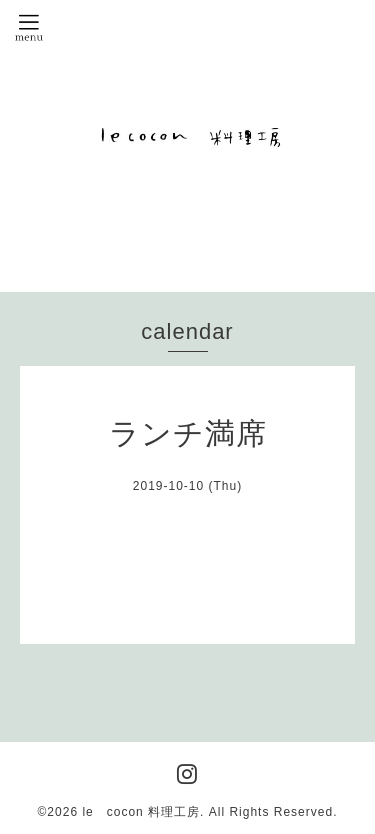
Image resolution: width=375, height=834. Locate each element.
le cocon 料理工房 (141, 812)
